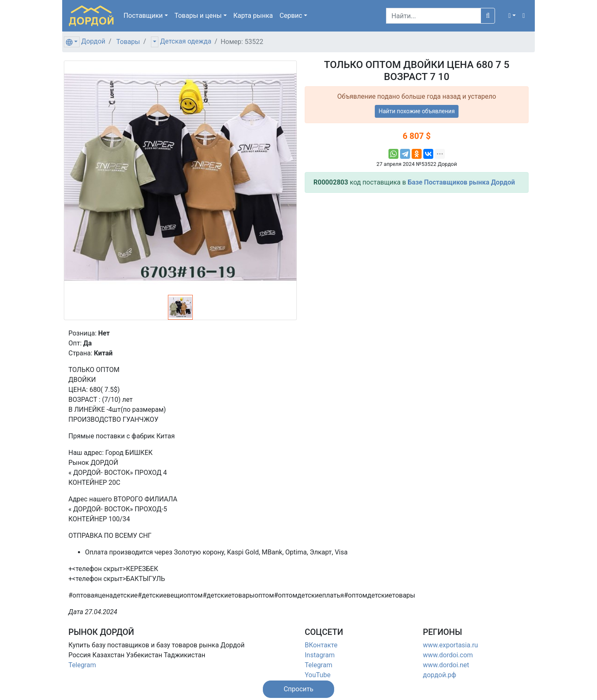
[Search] (433, 16)
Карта (253, 16)
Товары (128, 42)
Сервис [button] (291, 16)
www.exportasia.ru (450, 645)
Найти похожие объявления (417, 111)
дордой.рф (439, 675)
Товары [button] (198, 16)
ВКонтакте (321, 645)
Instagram (320, 655)
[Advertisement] (417, 258)
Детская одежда (186, 41)
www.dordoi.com (448, 655)
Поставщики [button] (143, 16)
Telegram (82, 665)
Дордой (93, 41)
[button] (512, 16)
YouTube (318, 675)
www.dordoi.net (446, 665)
